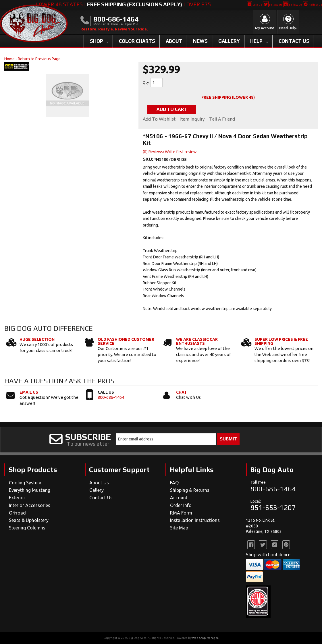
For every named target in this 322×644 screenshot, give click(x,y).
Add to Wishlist (159, 119)
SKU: (149, 159)
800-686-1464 (111, 397)
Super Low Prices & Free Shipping (281, 341)
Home (9, 59)
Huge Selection (37, 339)
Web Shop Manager (205, 638)
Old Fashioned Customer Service (126, 341)
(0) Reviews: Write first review (170, 152)
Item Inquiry (192, 119)
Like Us (254, 5)
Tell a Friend (222, 119)
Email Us (29, 392)
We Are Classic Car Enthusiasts (197, 341)
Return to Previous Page (39, 59)
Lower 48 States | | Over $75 (123, 4)
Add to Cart (172, 109)
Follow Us (272, 5)
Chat (182, 392)
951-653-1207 (273, 507)
